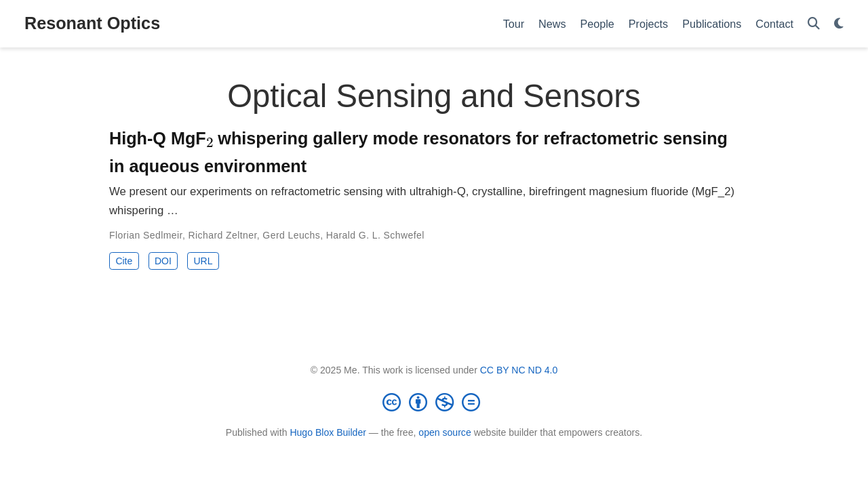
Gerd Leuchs (291, 235)
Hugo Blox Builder (328, 432)
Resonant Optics (92, 23)
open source (445, 432)
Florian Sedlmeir (146, 235)
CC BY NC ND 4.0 (519, 370)
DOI (163, 261)
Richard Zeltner (223, 235)
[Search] (814, 24)
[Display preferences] (839, 24)
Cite (124, 261)
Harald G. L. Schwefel (375, 235)
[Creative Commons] (434, 402)
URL (203, 261)
